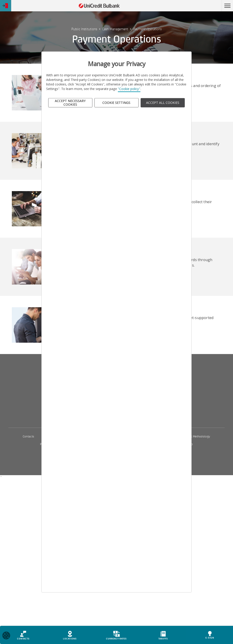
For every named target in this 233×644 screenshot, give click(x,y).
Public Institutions (84, 29)
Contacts (28, 437)
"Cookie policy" (129, 89)
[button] (227, 6)
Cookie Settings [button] (116, 103)
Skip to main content (200, 6)
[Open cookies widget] (6, 637)
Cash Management (115, 29)
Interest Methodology (196, 437)
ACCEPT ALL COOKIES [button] (163, 103)
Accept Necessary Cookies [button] (70, 103)
